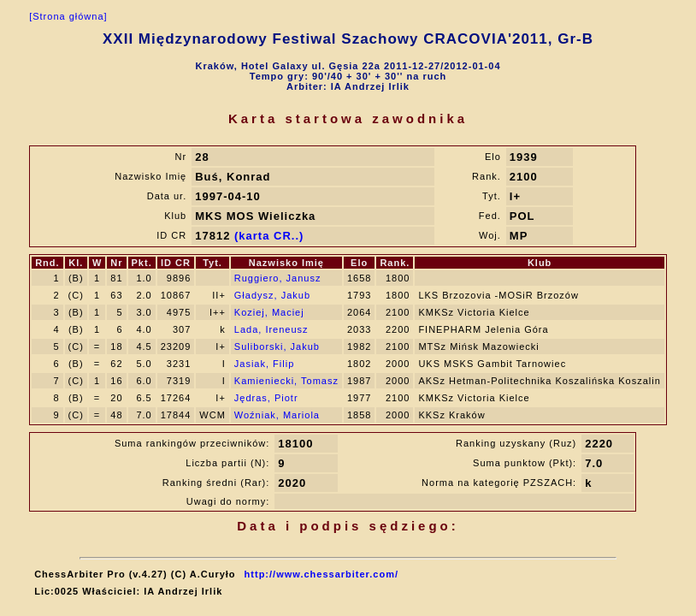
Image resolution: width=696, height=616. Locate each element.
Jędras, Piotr (266, 398)
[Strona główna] (68, 16)
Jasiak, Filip (264, 364)
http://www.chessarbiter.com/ (321, 574)
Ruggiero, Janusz (278, 278)
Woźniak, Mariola (277, 415)
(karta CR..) (269, 236)
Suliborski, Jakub (277, 346)
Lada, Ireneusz (271, 329)
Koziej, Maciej (269, 312)
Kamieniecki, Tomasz (286, 381)
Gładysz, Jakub (272, 295)
